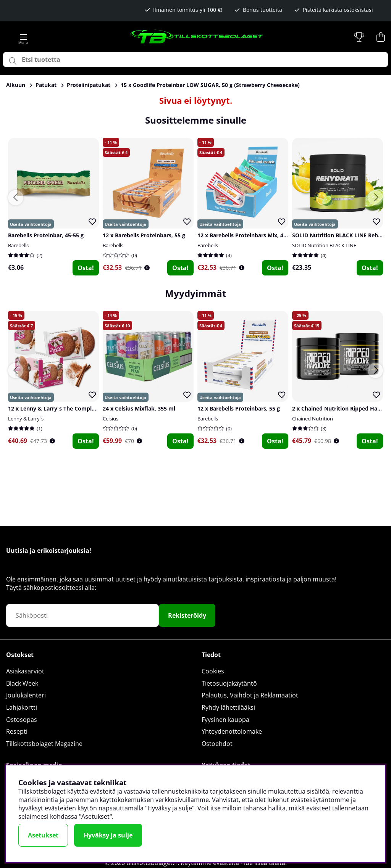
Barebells (18, 245)
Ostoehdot (217, 744)
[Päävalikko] (23, 37)
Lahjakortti (22, 707)
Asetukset (43, 835)
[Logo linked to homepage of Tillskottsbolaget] (197, 37)
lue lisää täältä (265, 863)
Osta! (86, 268)
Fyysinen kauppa (225, 720)
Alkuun (16, 85)
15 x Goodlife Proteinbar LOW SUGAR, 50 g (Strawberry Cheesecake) (210, 85)
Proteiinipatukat (89, 85)
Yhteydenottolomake (232, 731)
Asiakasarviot (25, 671)
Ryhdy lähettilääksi (228, 707)
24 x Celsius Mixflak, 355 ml (139, 408)
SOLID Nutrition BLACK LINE (324, 245)
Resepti (17, 731)
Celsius (111, 419)
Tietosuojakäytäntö (229, 683)
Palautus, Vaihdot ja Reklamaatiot (250, 695)
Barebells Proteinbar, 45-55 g (46, 235)
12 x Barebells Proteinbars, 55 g (144, 235)
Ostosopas (22, 720)
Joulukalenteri (26, 695)
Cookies (213, 671)
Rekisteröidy (187, 615)
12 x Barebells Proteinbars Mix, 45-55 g (248, 235)
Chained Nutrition (313, 419)
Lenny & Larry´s (26, 419)
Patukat (46, 85)
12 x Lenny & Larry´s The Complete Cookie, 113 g (72, 408)
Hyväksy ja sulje (108, 835)
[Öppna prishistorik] (147, 268)
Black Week (22, 683)
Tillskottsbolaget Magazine (44, 744)
